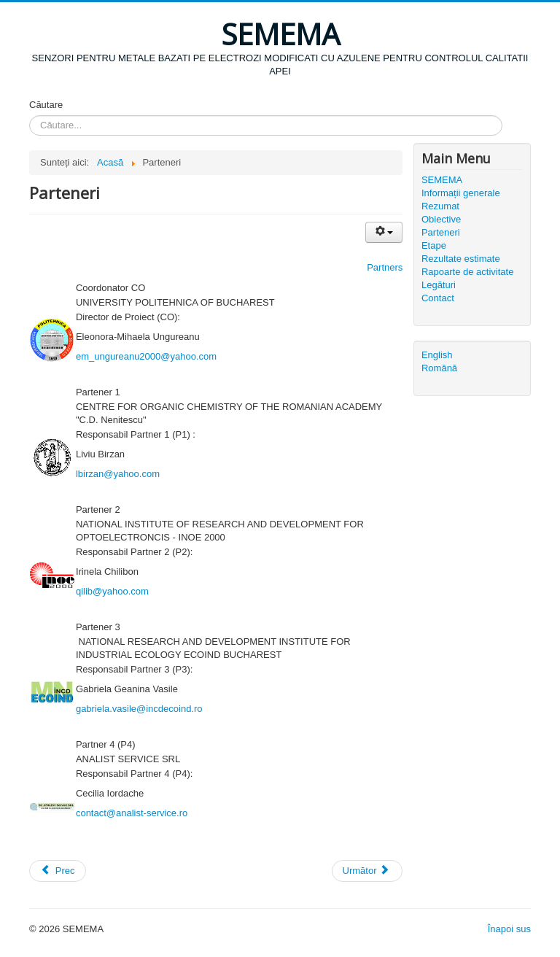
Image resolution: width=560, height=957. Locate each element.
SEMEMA (442, 180)
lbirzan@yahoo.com (118, 474)
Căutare (46, 105)
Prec (58, 871)
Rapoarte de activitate (467, 272)
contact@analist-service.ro (132, 813)
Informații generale (461, 193)
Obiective (441, 219)
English (437, 355)
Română (439, 368)
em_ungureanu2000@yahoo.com (146, 356)
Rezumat (440, 206)
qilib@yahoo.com (112, 591)
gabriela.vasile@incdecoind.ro (139, 709)
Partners (385, 267)
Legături (439, 285)
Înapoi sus (509, 929)
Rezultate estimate (461, 259)
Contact (438, 298)
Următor (366, 871)
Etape (434, 245)
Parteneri (441, 232)
